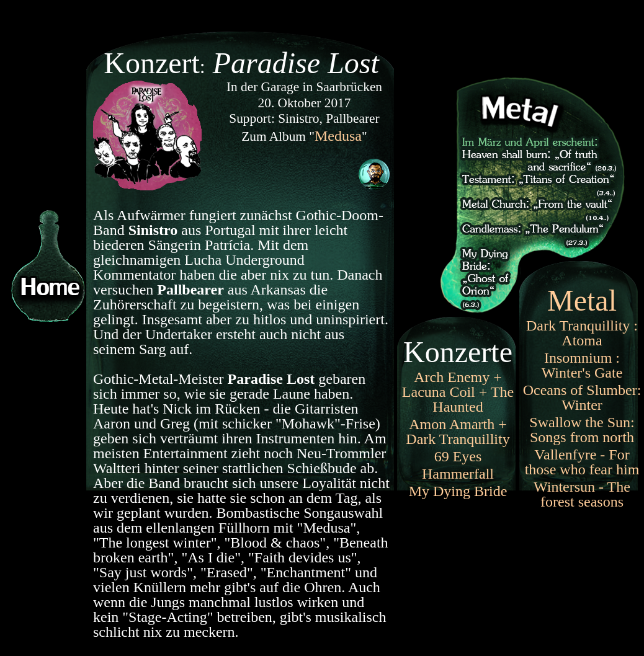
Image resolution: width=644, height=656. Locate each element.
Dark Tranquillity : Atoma (582, 333)
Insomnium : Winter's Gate (582, 365)
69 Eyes (458, 456)
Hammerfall (458, 474)
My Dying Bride (458, 491)
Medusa (338, 136)
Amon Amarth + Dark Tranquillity (458, 432)
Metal (582, 300)
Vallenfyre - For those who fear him (582, 462)
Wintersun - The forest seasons (582, 494)
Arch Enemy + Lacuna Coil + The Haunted (458, 392)
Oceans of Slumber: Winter (582, 397)
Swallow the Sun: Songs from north (582, 430)
